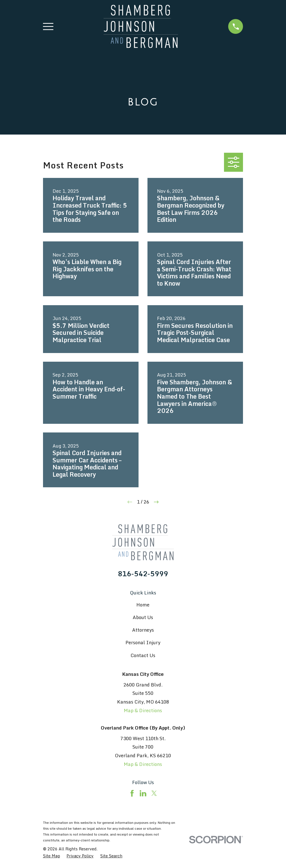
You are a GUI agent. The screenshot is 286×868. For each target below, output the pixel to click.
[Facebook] (132, 793)
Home (143, 605)
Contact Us (143, 655)
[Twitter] (154, 793)
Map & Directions (143, 710)
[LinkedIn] (143, 793)
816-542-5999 (143, 574)
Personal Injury (143, 642)
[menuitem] (52, 856)
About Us (143, 617)
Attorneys (143, 630)
